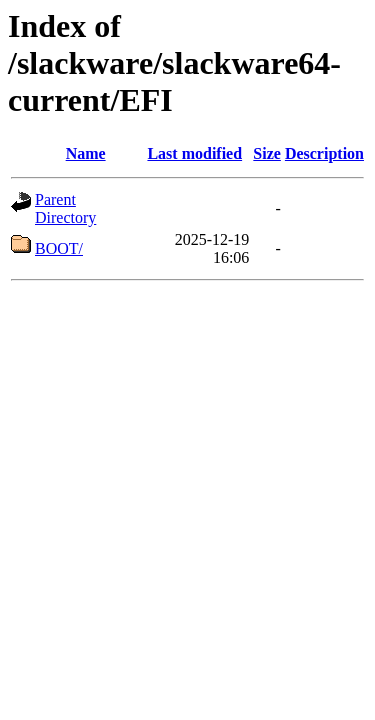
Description (324, 153)
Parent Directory (65, 208)
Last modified (194, 153)
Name (86, 153)
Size (267, 153)
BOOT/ (59, 248)
